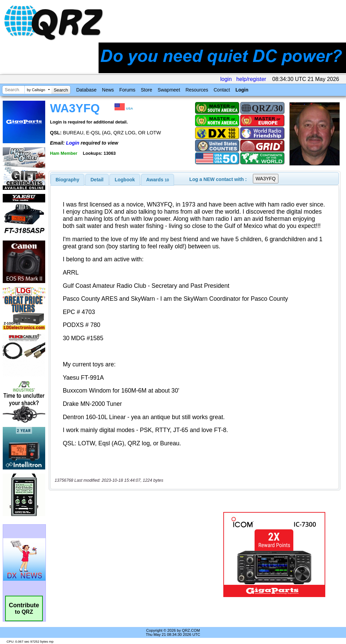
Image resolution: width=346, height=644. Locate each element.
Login (242, 90)
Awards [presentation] (158, 180)
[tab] (68, 180)
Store (146, 90)
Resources (197, 90)
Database (86, 90)
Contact (222, 90)
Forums (127, 90)
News (108, 90)
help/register (251, 79)
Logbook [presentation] (125, 180)
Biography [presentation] (68, 180)
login (226, 79)
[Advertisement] (134, 555)
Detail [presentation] (97, 180)
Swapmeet (169, 90)
